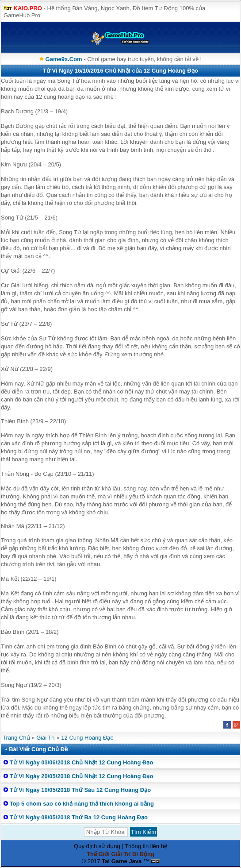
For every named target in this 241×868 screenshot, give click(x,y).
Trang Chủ (16, 738)
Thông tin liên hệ (146, 846)
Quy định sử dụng (97, 846)
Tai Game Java (122, 861)
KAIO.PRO (28, 8)
